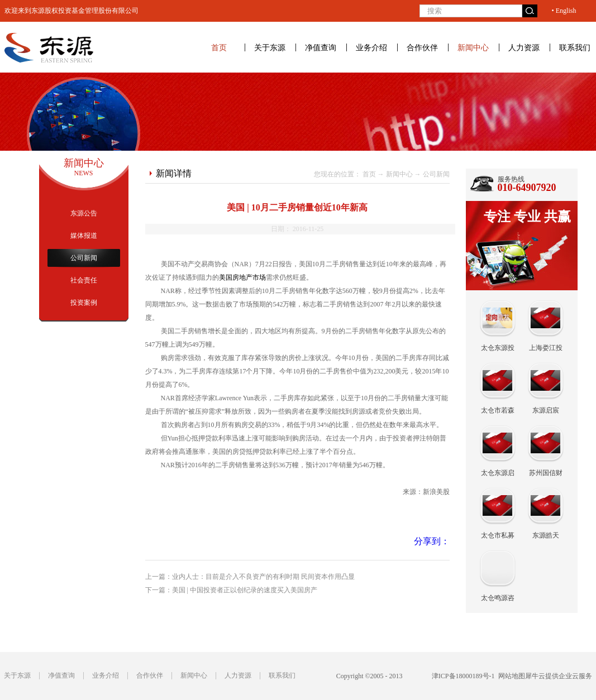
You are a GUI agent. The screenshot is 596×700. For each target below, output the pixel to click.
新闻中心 (399, 174)
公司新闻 (436, 174)
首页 (219, 47)
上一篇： (250, 577)
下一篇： (231, 590)
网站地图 (510, 676)
